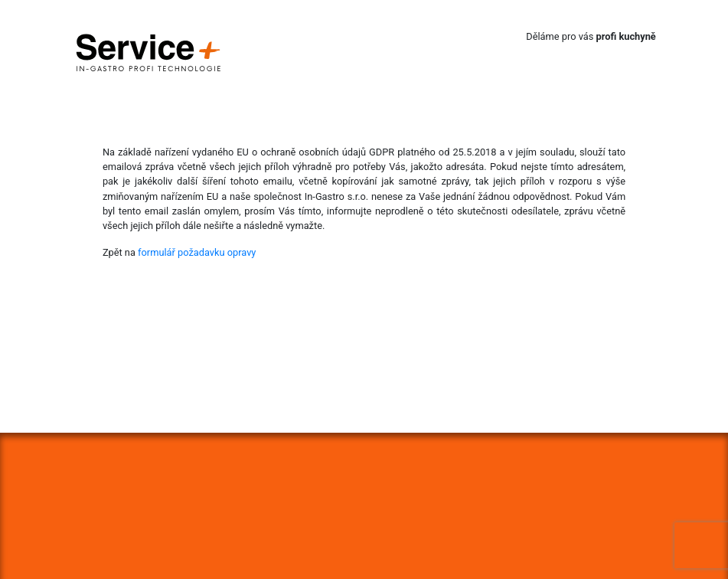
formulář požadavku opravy (197, 252)
